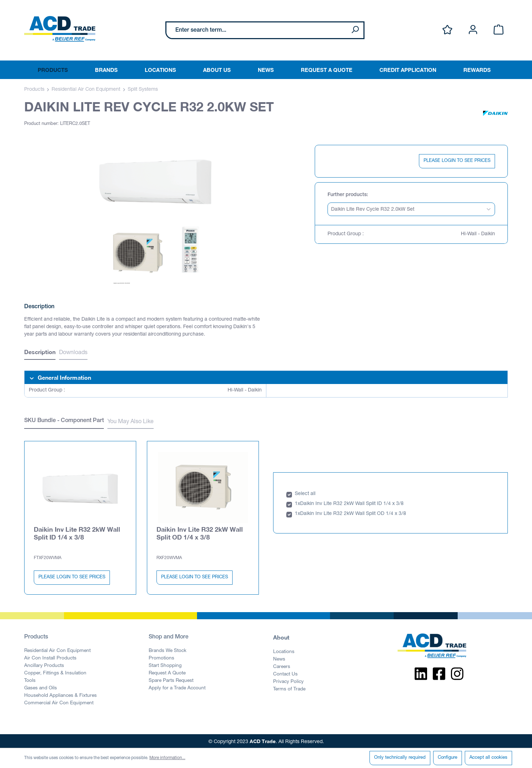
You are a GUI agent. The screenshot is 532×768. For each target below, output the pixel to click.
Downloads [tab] (73, 353)
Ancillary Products (44, 664)
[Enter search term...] (257, 30)
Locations (284, 651)
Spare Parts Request (171, 679)
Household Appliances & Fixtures (60, 694)
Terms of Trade (289, 688)
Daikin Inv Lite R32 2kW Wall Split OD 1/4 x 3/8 (200, 532)
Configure (448, 758)
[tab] (40, 353)
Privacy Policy (288, 680)
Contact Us (285, 673)
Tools (30, 679)
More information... (167, 758)
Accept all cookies (488, 758)
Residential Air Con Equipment (57, 649)
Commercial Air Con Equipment (59, 702)
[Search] (355, 30)
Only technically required (400, 758)
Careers (282, 666)
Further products (347, 195)
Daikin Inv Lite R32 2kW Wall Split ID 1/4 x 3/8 (77, 532)
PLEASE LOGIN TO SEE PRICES (457, 161)
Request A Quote (167, 672)
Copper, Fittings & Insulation (55, 672)
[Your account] (473, 30)
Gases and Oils (41, 687)
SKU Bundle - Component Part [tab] (64, 421)
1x (297, 503)
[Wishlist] (447, 30)
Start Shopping (165, 664)
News (279, 658)
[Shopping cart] (499, 30)
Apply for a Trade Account (177, 687)
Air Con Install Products (50, 657)
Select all (305, 493)
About (281, 636)
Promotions (161, 657)
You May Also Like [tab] (131, 422)
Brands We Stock (167, 649)
